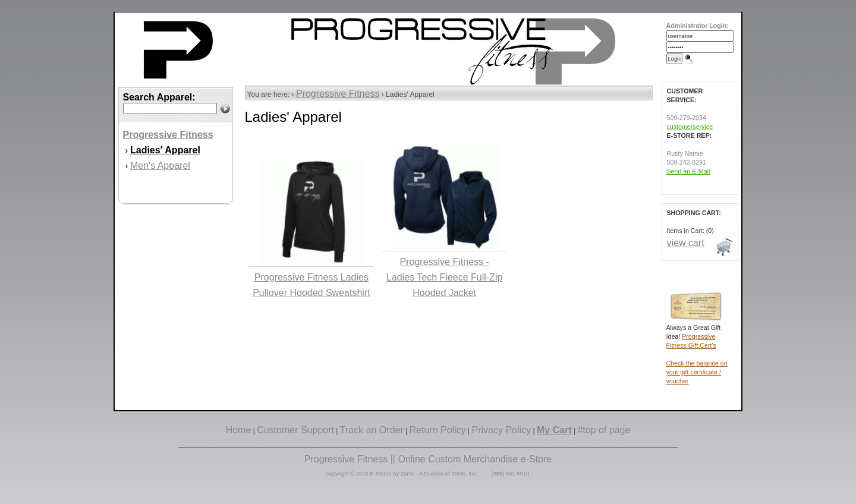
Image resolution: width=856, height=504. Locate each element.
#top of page (604, 430)
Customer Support (295, 430)
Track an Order (372, 430)
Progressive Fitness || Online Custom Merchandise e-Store (428, 459)
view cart (686, 243)
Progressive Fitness (338, 94)
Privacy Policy (502, 430)
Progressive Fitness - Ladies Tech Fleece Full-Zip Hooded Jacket (444, 277)
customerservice (690, 127)
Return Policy (438, 430)
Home (239, 430)
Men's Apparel (160, 166)
